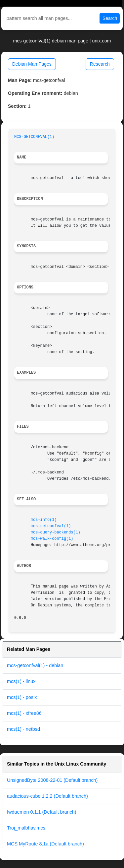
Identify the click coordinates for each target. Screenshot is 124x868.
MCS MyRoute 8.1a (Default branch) (45, 844)
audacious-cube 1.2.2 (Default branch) (47, 796)
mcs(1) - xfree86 (24, 713)
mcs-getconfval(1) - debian (35, 665)
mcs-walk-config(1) (52, 539)
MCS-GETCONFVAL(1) (34, 137)
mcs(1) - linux (21, 681)
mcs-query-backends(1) (56, 532)
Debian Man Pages (32, 64)
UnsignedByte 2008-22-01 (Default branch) (52, 780)
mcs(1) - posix (22, 697)
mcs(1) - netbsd (23, 729)
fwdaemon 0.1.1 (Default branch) (42, 812)
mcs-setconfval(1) (51, 526)
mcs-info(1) (44, 520)
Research (100, 64)
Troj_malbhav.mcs (26, 828)
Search (110, 18)
